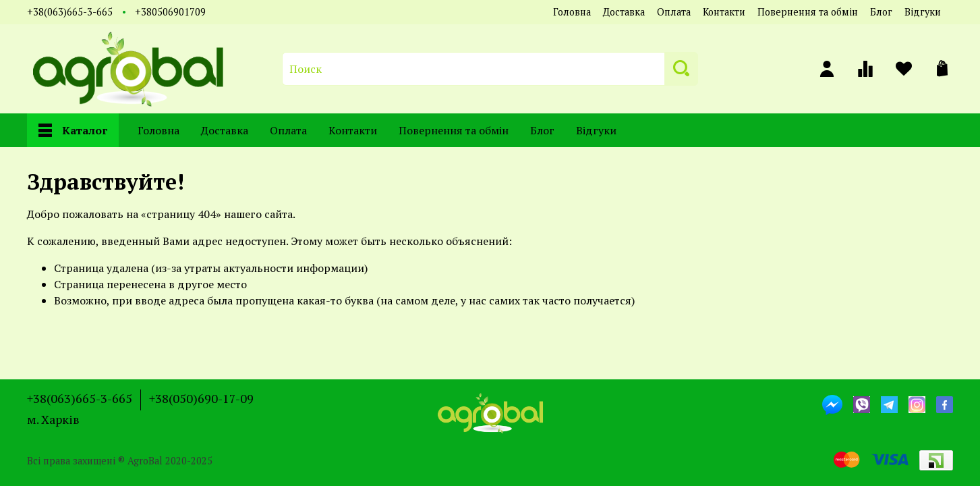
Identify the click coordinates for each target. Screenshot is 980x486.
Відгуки (923, 12)
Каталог (73, 130)
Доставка (624, 12)
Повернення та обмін (808, 12)
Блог (881, 12)
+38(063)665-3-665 (70, 12)
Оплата (674, 12)
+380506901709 (170, 12)
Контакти (724, 12)
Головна (572, 12)
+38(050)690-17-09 (201, 398)
